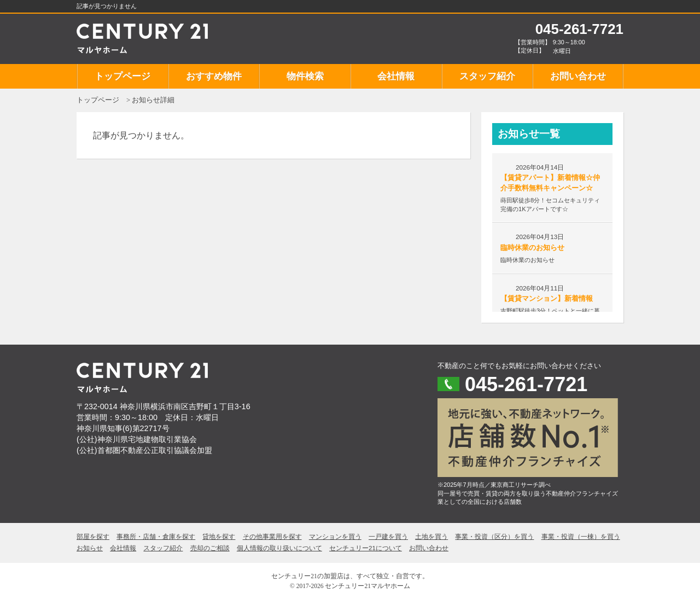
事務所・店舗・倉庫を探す (156, 537)
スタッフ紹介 (487, 76)
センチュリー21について (366, 548)
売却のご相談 (210, 548)
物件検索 (305, 76)
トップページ (122, 76)
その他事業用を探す (272, 537)
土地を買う (431, 537)
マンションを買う (335, 537)
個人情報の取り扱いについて (279, 548)
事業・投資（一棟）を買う (581, 537)
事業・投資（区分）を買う (494, 537)
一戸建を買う (388, 537)
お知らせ (90, 548)
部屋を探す (93, 537)
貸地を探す (219, 537)
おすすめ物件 (214, 76)
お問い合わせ (578, 76)
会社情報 (396, 76)
